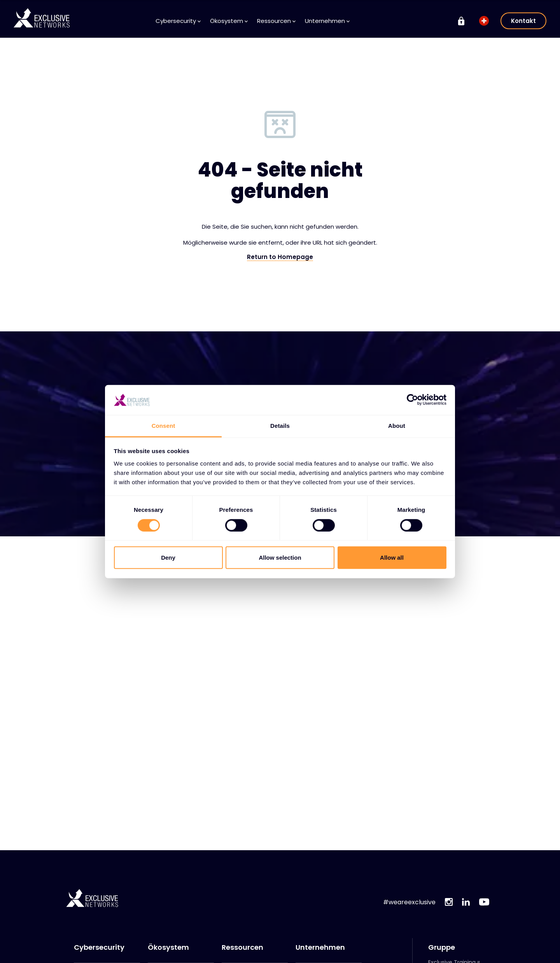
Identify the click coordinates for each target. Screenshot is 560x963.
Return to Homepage (280, 257)
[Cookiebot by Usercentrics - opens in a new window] (412, 400)
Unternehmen (327, 21)
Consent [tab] (164, 426)
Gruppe (442, 947)
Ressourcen (276, 21)
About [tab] (397, 426)
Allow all (392, 558)
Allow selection (280, 558)
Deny (168, 558)
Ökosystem (229, 21)
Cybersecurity (178, 21)
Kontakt (523, 21)
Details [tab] (280, 426)
